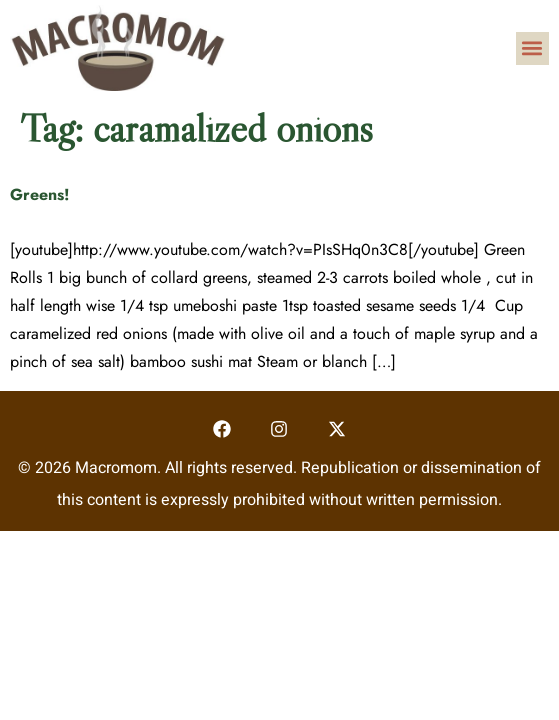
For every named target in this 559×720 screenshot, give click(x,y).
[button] (532, 48)
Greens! (40, 194)
